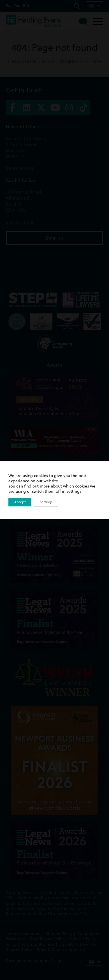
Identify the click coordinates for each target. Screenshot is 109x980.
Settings (46, 502)
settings (74, 491)
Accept (20, 502)
